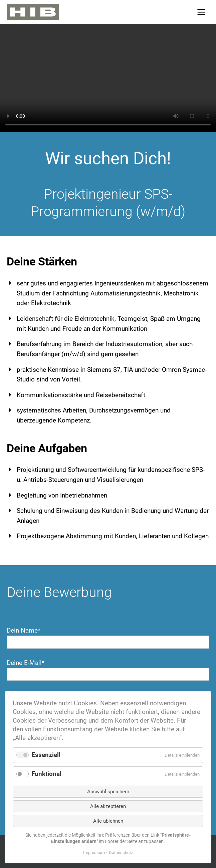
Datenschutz (121, 852)
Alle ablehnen (108, 821)
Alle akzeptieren (108, 806)
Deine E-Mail (26, 663)
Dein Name (24, 631)
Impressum (94, 852)
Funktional (46, 774)
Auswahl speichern (108, 792)
